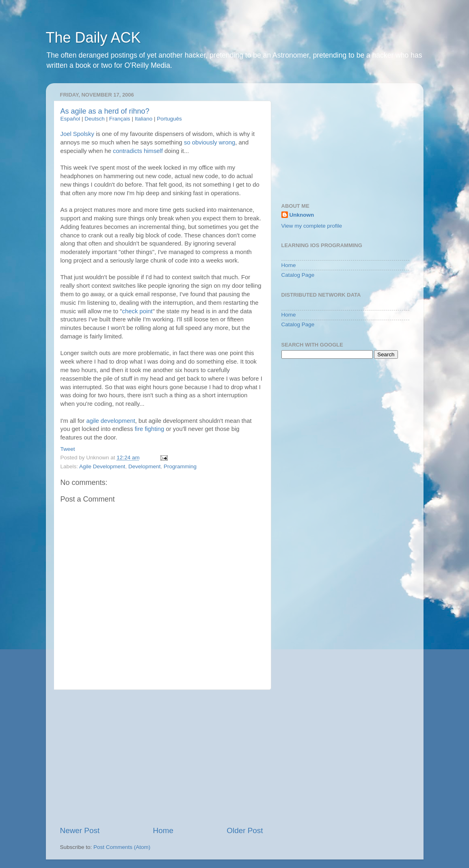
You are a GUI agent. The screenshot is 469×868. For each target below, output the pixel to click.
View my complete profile (312, 226)
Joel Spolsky (77, 134)
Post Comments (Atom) (122, 847)
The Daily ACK (93, 38)
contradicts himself (138, 151)
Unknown (302, 215)
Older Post (245, 830)
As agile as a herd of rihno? (105, 111)
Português (169, 119)
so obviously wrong (210, 142)
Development (145, 466)
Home (163, 830)
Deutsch (95, 119)
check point (137, 311)
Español (70, 119)
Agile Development (102, 466)
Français (120, 119)
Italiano (144, 119)
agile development (110, 421)
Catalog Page (298, 275)
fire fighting (150, 429)
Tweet (68, 449)
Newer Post (80, 830)
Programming (180, 466)
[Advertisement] (162, 758)
